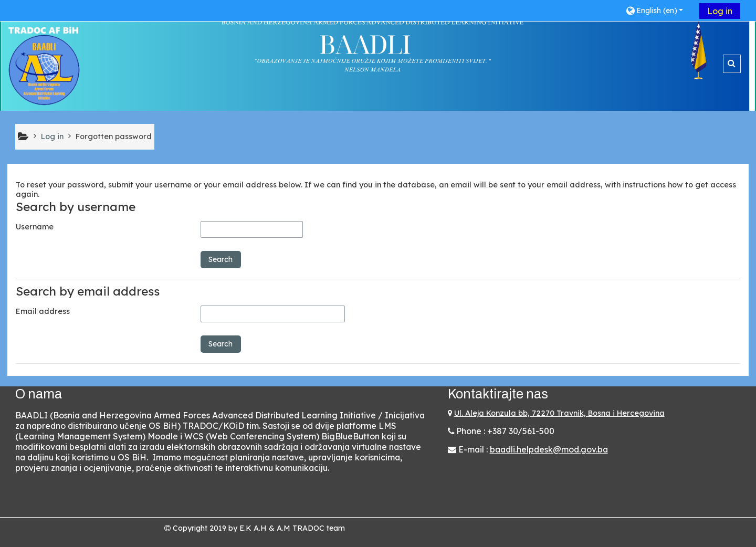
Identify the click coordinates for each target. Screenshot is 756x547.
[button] (659, 10)
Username (35, 227)
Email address (43, 311)
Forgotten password (114, 136)
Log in (720, 11)
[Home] (44, 66)
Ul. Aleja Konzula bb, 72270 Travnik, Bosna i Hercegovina (559, 413)
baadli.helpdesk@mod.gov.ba (549, 449)
